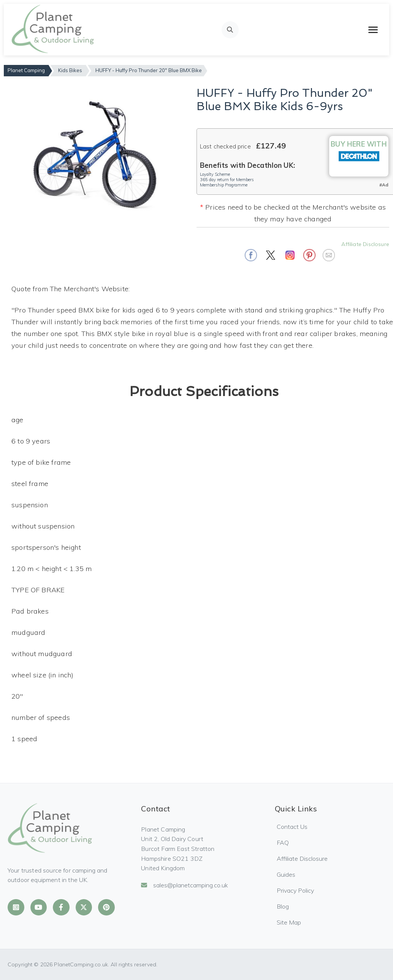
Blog (283, 906)
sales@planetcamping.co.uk (185, 885)
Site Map (289, 922)
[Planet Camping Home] (53, 30)
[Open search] (230, 30)
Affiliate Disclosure (365, 244)
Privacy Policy (295, 890)
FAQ (283, 843)
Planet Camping (26, 70)
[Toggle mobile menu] (373, 30)
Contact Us (292, 827)
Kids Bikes (70, 70)
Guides (286, 874)
